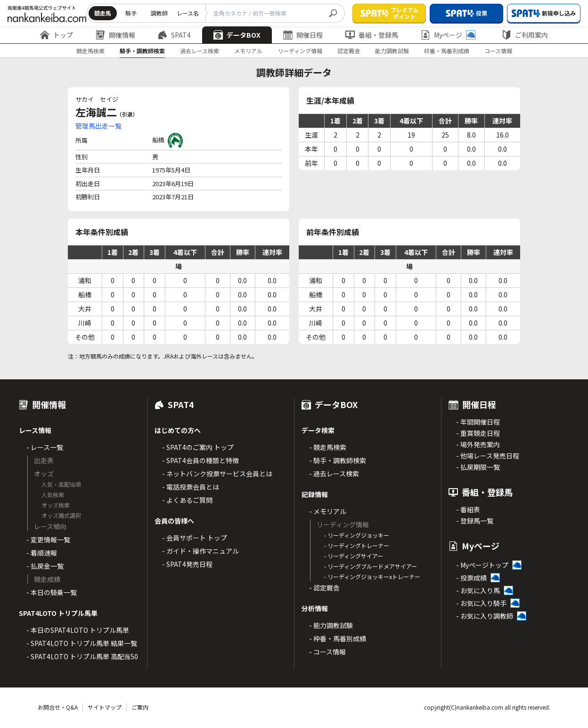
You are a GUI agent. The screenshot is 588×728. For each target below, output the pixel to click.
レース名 (188, 13)
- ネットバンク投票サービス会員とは (217, 474)
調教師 (159, 13)
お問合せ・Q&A (58, 707)
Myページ (448, 35)
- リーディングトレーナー (357, 545)
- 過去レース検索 (334, 474)
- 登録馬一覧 (475, 521)
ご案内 (140, 707)
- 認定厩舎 (324, 588)
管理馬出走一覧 (98, 126)
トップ (57, 35)
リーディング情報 (300, 51)
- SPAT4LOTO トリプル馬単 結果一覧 (82, 643)
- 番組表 (468, 509)
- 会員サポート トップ (195, 538)
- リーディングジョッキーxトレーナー (372, 577)
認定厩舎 (349, 51)
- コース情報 (327, 652)
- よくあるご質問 (187, 500)
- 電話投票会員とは (191, 487)
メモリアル (248, 51)
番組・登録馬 (372, 35)
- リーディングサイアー (354, 556)
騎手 (131, 13)
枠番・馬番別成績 (447, 51)
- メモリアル (328, 511)
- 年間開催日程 (478, 422)
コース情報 (498, 51)
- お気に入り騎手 (481, 603)
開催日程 (303, 35)
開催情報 (115, 35)
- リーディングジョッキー (357, 535)
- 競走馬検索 (328, 447)
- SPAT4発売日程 (187, 564)
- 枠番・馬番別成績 (338, 638)
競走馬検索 (90, 51)
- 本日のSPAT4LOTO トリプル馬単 (78, 630)
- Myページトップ (482, 565)
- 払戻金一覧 (45, 566)
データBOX (237, 35)
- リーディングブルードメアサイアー (371, 566)
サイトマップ (105, 707)
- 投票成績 (471, 578)
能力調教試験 (392, 51)
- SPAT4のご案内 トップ (198, 447)
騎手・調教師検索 (142, 51)
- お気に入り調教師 (485, 616)
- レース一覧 (45, 447)
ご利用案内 (525, 35)
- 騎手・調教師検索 (338, 460)
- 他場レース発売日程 (488, 456)
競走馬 (103, 13)
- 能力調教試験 (331, 625)
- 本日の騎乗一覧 (52, 592)
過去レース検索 (200, 51)
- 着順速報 (42, 553)
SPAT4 (174, 35)
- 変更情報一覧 (48, 540)
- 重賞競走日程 (478, 433)
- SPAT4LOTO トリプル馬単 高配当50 (82, 656)
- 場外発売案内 (478, 444)
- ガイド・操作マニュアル (200, 551)
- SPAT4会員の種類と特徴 (200, 460)
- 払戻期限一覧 (478, 467)
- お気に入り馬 (478, 590)
